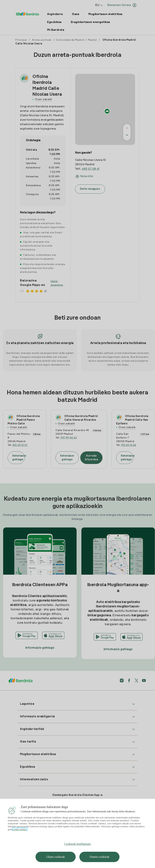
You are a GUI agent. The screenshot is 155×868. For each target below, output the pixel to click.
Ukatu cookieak (56, 857)
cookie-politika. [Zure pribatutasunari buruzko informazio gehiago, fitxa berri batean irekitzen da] (20, 830)
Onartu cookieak (100, 857)
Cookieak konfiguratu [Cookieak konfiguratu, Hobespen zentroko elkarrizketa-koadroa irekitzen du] (77, 844)
